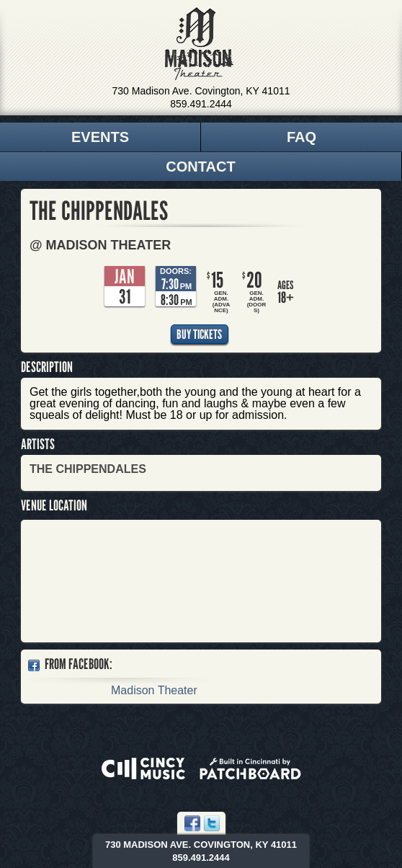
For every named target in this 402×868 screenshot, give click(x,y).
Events (100, 137)
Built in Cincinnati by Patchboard (250, 769)
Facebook (192, 823)
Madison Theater (199, 44)
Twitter (212, 823)
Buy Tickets (199, 334)
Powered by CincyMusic (143, 769)
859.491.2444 (201, 104)
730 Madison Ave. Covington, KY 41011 (201, 91)
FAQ (301, 137)
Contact (200, 167)
